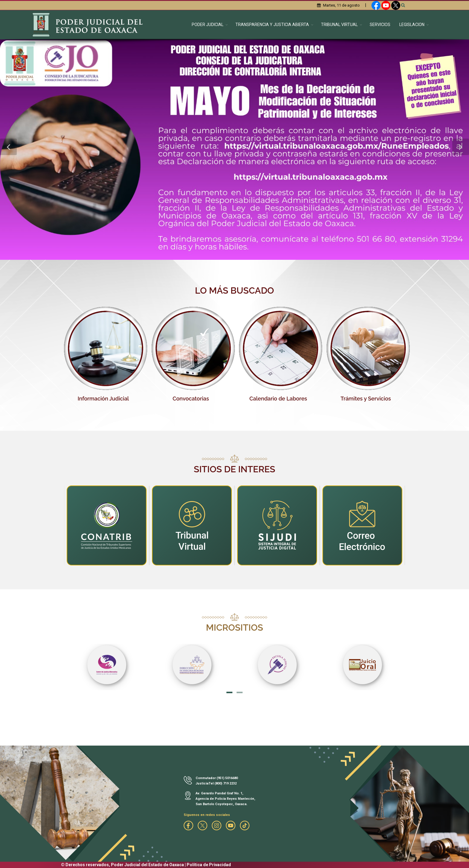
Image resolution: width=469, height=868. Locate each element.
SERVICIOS (380, 25)
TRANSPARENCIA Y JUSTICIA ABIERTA (272, 25)
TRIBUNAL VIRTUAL (339, 25)
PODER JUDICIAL (208, 25)
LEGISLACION (412, 25)
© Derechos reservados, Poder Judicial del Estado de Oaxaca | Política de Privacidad (146, 865)
